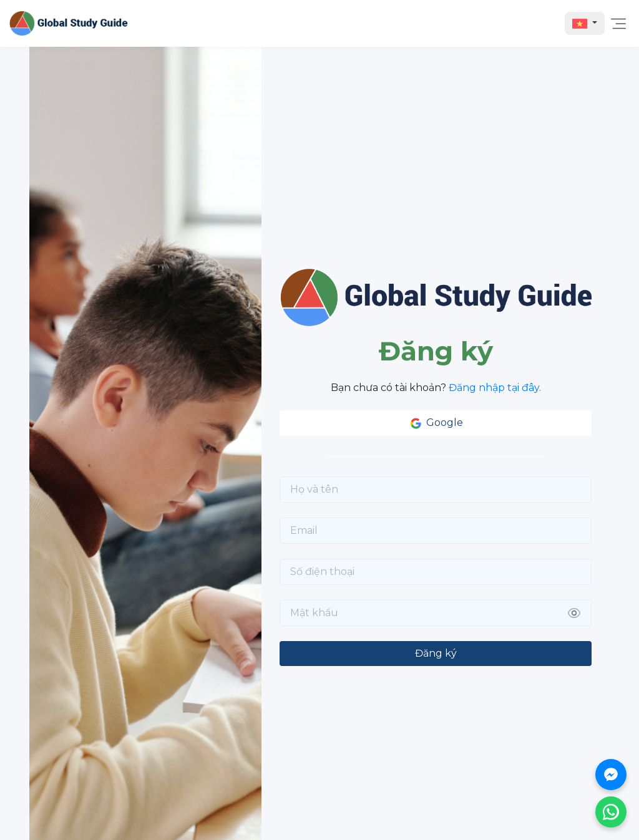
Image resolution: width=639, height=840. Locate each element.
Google (436, 423)
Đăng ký (436, 653)
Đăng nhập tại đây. (495, 388)
